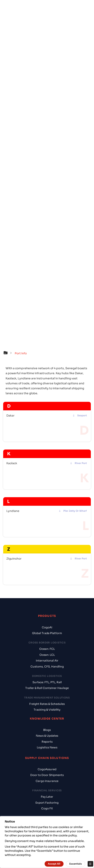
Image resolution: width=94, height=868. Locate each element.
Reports (47, 742)
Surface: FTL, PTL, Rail (47, 682)
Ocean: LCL (47, 655)
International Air (47, 661)
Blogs (47, 730)
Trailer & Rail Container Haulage (47, 688)
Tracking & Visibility (47, 710)
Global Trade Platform (47, 633)
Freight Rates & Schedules (47, 704)
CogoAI (47, 627)
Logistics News (47, 747)
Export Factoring (47, 803)
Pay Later (47, 797)
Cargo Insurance (47, 781)
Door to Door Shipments (47, 775)
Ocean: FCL (47, 649)
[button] (9, 353)
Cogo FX (47, 808)
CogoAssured (47, 769)
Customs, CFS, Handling (47, 667)
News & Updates (47, 736)
